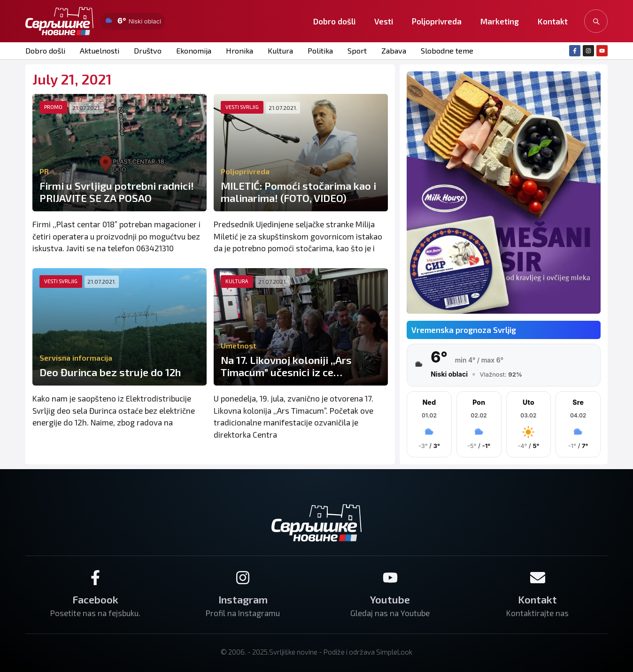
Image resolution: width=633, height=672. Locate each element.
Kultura (277, 50)
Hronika (237, 50)
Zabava (390, 50)
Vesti (384, 21)
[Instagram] (243, 578)
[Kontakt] (538, 578)
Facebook (95, 599)
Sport (353, 50)
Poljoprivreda (437, 21)
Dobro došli (334, 21)
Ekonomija (192, 50)
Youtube (390, 599)
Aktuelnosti (99, 50)
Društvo (146, 50)
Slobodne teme (443, 50)
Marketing (500, 21)
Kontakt (553, 21)
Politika (316, 50)
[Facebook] (95, 578)
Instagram (243, 599)
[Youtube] (390, 578)
